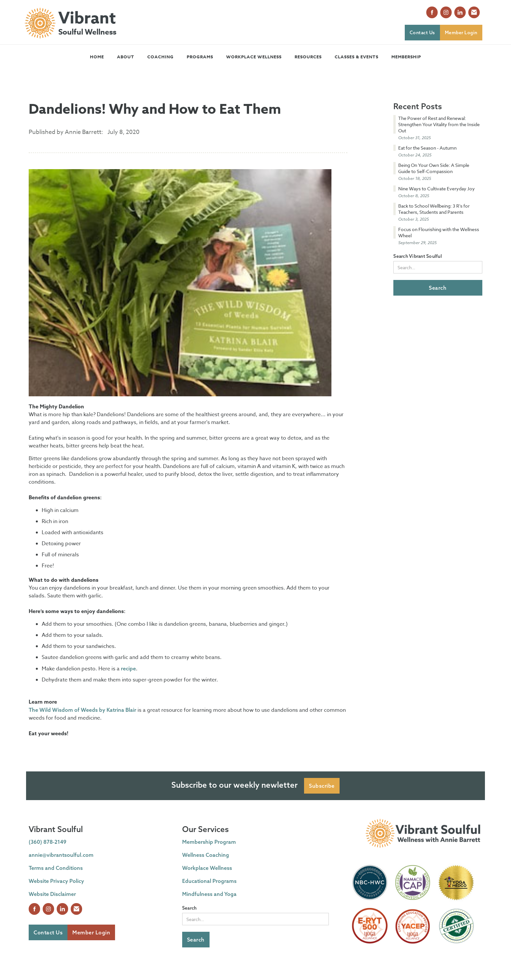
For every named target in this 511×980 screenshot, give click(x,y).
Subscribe (322, 786)
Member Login (461, 33)
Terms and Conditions (56, 868)
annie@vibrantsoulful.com (61, 855)
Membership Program (209, 842)
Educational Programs (209, 881)
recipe (128, 668)
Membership (406, 57)
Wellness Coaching (206, 855)
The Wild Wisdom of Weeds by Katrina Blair (82, 710)
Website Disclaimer (52, 894)
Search (190, 908)
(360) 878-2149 (48, 842)
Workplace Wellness (254, 57)
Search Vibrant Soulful (418, 256)
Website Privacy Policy (56, 881)
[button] (126, 57)
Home (97, 57)
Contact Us (422, 33)
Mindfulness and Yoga (209, 894)
